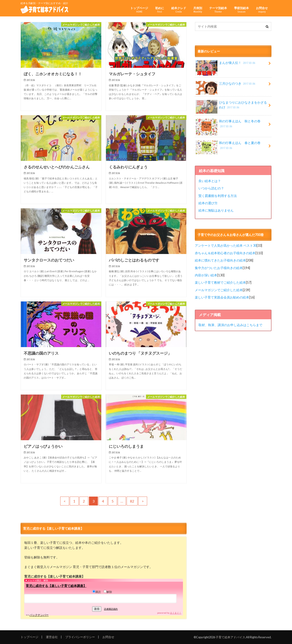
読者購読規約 (111, 609)
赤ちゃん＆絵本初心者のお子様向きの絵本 (225, 253)
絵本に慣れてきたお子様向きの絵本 (220, 260)
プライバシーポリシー (80, 637)
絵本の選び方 (208, 203)
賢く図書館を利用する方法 (218, 196)
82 (132, 501)
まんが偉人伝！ (226, 64)
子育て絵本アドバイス (230, 637)
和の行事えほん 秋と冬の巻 (228, 125)
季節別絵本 (241, 10)
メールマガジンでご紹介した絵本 (219, 290)
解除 (108, 592)
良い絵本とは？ (210, 181)
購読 (97, 592)
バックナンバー (39, 615)
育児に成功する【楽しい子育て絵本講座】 (56, 586)
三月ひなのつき (226, 85)
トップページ (139, 10)
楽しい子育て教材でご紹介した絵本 (220, 282)
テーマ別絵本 (218, 10)
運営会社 (52, 637)
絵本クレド (179, 10)
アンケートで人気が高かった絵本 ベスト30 (226, 245)
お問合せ (262, 10)
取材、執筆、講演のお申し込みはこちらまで (230, 325)
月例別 (198, 10)
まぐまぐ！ (176, 613)
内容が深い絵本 (206, 275)
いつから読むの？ (211, 188)
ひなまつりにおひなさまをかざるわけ (231, 107)
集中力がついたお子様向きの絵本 (219, 268)
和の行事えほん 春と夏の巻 (228, 147)
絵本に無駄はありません (216, 210)
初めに (160, 10)
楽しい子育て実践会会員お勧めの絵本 (222, 297)
